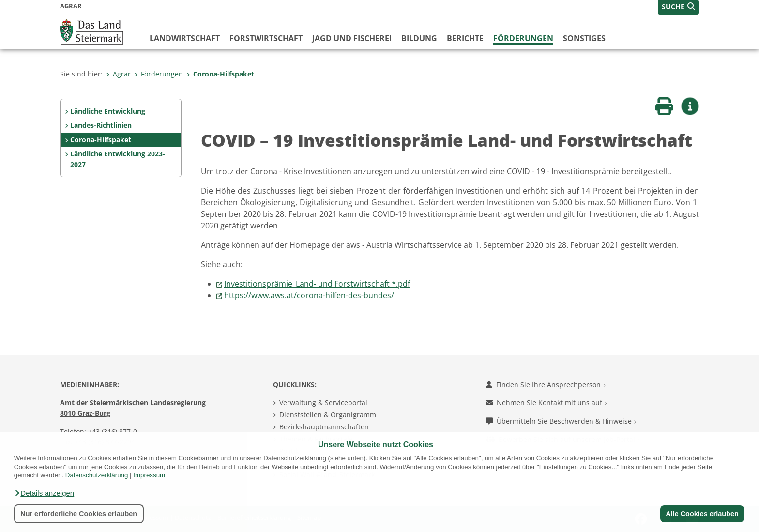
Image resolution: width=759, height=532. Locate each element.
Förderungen (523, 38)
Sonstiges (584, 38)
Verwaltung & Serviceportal (323, 403)
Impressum (149, 475)
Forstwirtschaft (266, 38)
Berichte (465, 38)
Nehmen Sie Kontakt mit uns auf (546, 403)
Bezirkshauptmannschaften (324, 427)
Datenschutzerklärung (97, 475)
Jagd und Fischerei (352, 38)
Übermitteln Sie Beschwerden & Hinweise (561, 421)
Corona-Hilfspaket (220, 74)
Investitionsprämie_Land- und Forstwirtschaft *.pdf (317, 284)
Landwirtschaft (185, 38)
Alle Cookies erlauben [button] (702, 514)
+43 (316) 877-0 (113, 432)
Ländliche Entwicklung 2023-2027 (118, 159)
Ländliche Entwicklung (108, 111)
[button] (44, 493)
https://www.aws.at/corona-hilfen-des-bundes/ (309, 295)
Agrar (118, 74)
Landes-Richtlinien (101, 125)
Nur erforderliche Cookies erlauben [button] (79, 514)
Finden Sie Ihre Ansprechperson (546, 385)
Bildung (419, 38)
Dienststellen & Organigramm (328, 415)
